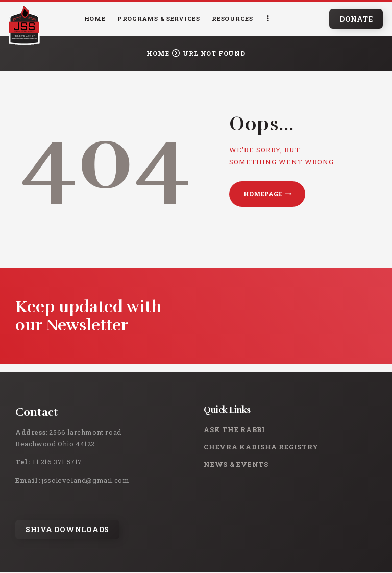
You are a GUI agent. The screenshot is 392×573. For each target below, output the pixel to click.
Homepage (263, 194)
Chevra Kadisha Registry (261, 447)
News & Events (236, 464)
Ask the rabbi (235, 429)
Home (158, 53)
